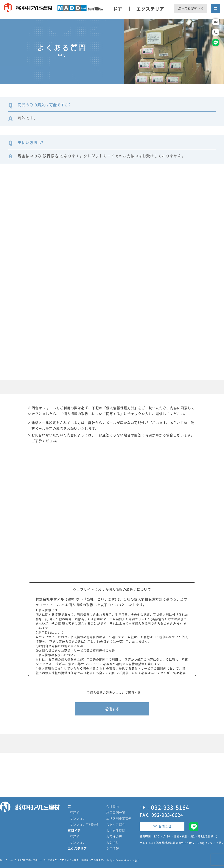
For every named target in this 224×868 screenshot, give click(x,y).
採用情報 (113, 848)
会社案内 (113, 806)
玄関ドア (74, 830)
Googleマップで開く (211, 843)
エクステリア (150, 9)
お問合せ (113, 842)
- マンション (77, 818)
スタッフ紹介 (116, 824)
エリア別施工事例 (119, 818)
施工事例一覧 (116, 812)
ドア (118, 9)
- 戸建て (74, 812)
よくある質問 (116, 830)
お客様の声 (114, 836)
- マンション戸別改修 (83, 824)
